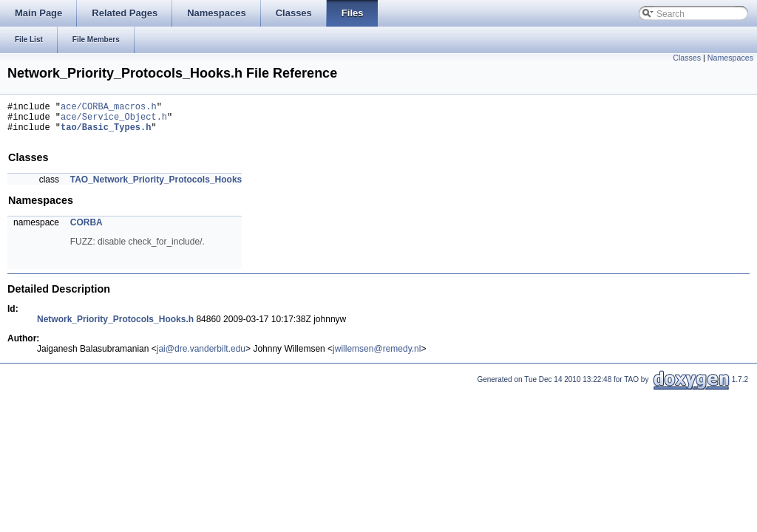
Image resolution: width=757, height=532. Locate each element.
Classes (687, 58)
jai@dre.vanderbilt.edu (201, 355)
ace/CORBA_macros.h (109, 108)
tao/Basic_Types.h (106, 133)
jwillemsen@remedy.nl (377, 355)
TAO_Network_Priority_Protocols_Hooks (156, 186)
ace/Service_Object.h (114, 121)
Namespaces (730, 58)
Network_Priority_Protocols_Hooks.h (115, 326)
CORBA (86, 229)
